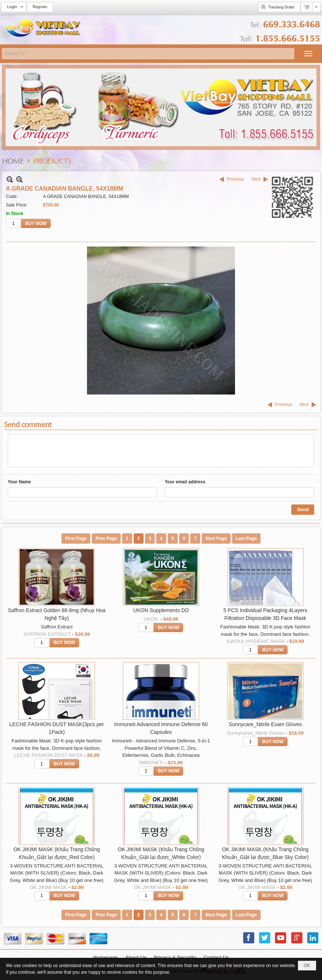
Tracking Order (277, 7)
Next (256, 179)
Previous (236, 179)
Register (40, 7)
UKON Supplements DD (161, 610)
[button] (308, 54)
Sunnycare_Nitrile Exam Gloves (265, 724)
